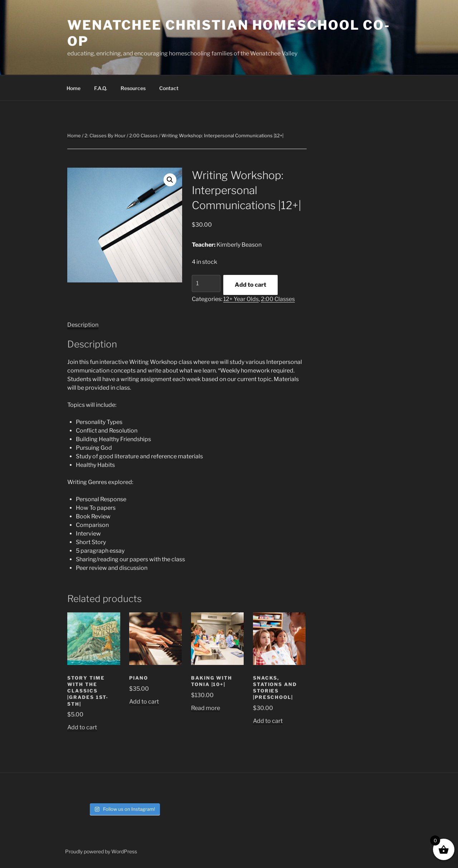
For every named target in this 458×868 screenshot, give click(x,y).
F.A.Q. (101, 88)
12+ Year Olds (241, 299)
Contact (169, 88)
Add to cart (250, 285)
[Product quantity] (206, 283)
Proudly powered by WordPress (101, 851)
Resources (133, 88)
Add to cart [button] (82, 727)
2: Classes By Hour (105, 135)
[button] (170, 180)
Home (74, 88)
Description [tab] (83, 325)
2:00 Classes (143, 135)
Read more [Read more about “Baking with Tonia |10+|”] (206, 708)
